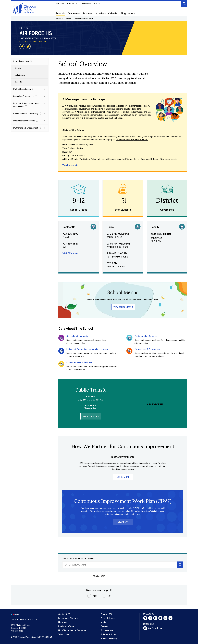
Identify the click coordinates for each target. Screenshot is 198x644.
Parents (60, 4)
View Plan (123, 522)
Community (86, 4)
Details (18, 68)
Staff (97, 4)
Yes (95, 596)
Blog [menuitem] (123, 13)
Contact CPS (64, 614)
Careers (104, 626)
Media (104, 622)
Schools (68, 19)
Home (58, 19)
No (109, 596)
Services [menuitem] (87, 13)
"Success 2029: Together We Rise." (132, 140)
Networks (63, 622)
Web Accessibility (109, 638)
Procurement (107, 630)
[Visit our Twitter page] (28, 46)
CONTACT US (25, 41)
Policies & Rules (108, 634)
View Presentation (71, 165)
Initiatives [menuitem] (100, 13)
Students (72, 4)
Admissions (20, 75)
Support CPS (107, 614)
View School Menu (123, 307)
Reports (19, 82)
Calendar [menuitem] (113, 13)
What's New (64, 634)
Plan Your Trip (91, 416)
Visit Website (70, 253)
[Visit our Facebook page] (22, 46)
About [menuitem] (132, 13)
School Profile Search (84, 19)
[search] (120, 565)
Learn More (123, 477)
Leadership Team (66, 626)
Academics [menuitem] (74, 13)
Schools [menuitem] (60, 13)
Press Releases (108, 618)
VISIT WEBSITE (40, 41)
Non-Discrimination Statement (72, 630)
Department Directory (68, 618)
